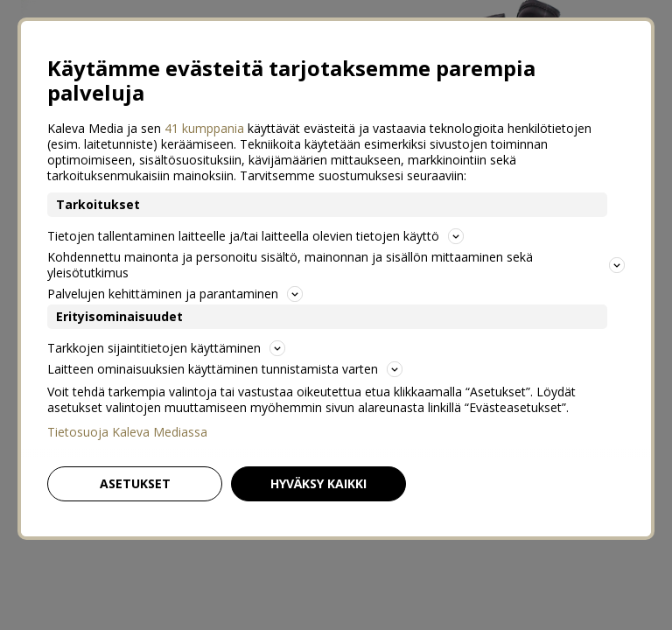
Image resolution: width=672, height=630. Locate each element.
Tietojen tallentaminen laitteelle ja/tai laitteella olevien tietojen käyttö (255, 236)
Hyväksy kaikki (318, 483)
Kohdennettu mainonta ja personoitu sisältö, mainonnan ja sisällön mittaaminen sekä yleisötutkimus (336, 265)
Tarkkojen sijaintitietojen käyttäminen (166, 348)
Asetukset (135, 483)
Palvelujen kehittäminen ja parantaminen (175, 294)
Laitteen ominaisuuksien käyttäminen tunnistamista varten (225, 369)
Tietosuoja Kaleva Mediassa (127, 432)
